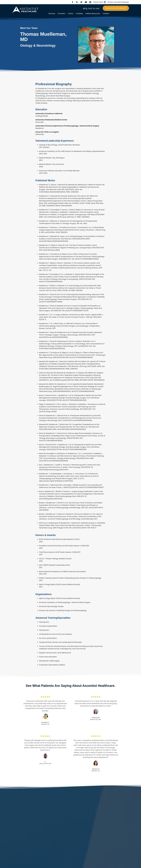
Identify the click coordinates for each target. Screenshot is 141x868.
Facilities (79, 13)
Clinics (71, 13)
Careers (106, 13)
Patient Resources (93, 13)
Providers (62, 13)
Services (52, 13)
